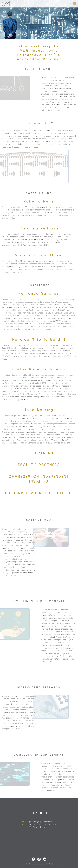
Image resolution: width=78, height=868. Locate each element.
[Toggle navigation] (75, 4)
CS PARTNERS (39, 453)
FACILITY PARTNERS (39, 465)
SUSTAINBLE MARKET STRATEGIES (39, 493)
